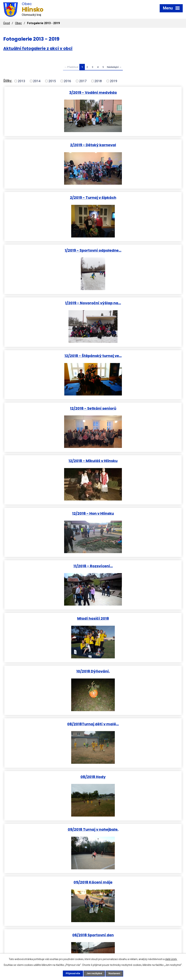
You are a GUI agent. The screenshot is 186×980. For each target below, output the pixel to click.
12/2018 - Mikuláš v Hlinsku (138, 250)
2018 (98, 81)
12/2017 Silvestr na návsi (138, 777)
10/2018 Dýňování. (138, 355)
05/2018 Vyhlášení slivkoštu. (138, 566)
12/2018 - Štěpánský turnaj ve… (138, 198)
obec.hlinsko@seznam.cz (139, 939)
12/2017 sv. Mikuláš (138, 830)
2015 (52, 81)
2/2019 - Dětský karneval (138, 92)
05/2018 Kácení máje (138, 461)
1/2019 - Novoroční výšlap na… (48, 198)
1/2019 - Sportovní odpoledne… (138, 145)
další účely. (171, 959)
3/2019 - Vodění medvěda (48, 92)
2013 (21, 81)
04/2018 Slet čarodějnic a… (138, 514)
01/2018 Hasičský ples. (138, 672)
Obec (18, 23)
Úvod (7, 23)
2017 (83, 81)
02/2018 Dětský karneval (138, 619)
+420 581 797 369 (74, 939)
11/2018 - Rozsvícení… (138, 303)
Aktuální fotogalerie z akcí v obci (38, 48)
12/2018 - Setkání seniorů (48, 250)
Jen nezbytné (95, 973)
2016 (67, 81)
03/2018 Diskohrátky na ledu (48, 619)
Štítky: (8, 81)
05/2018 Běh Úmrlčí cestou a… (48, 566)
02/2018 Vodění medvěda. (48, 725)
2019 (114, 81)
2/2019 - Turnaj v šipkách (48, 145)
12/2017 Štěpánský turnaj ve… (48, 830)
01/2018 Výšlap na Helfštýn (48, 672)
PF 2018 (138, 725)
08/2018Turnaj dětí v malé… (48, 408)
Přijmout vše (71, 973)
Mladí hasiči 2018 (48, 355)
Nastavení (117, 973)
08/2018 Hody (138, 408)
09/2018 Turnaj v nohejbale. (48, 461)
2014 (37, 81)
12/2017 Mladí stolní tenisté (48, 777)
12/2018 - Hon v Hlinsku (48, 303)
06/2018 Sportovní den (48, 514)
